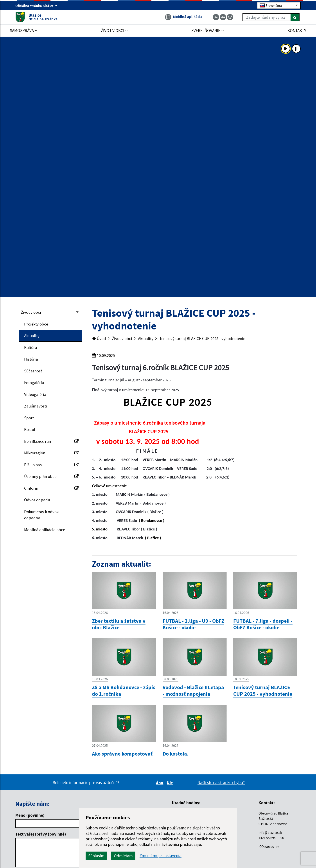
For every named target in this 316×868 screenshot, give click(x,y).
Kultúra (31, 347)
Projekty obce (36, 324)
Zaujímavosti (36, 406)
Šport (29, 418)
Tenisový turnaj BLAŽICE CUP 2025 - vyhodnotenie (202, 338)
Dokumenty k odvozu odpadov (42, 515)
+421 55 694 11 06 (271, 838)
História (31, 359)
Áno (160, 783)
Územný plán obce (51, 476)
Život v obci (31, 312)
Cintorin (51, 488)
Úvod (99, 338)
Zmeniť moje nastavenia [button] (161, 856)
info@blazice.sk (270, 832)
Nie (171, 783)
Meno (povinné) (30, 815)
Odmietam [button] (123, 856)
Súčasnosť (33, 371)
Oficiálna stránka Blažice (36, 6)
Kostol (30, 429)
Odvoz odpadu (37, 500)
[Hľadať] (295, 17)
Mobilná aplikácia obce (45, 530)
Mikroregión (51, 453)
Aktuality (32, 336)
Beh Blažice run (51, 441)
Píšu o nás (51, 465)
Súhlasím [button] (96, 856)
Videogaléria (35, 394)
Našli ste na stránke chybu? (221, 783)
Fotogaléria (34, 382)
